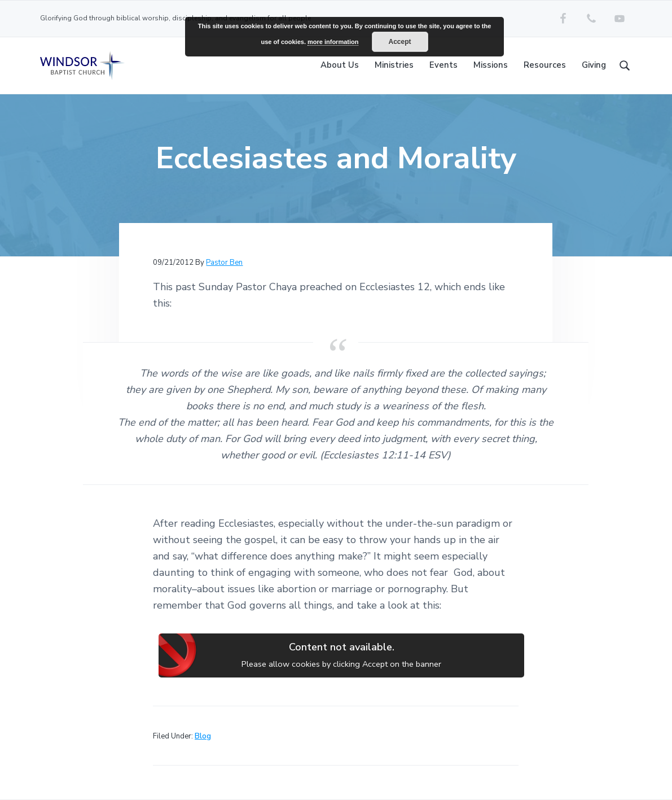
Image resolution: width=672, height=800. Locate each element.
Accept (400, 42)
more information (333, 42)
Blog (203, 736)
